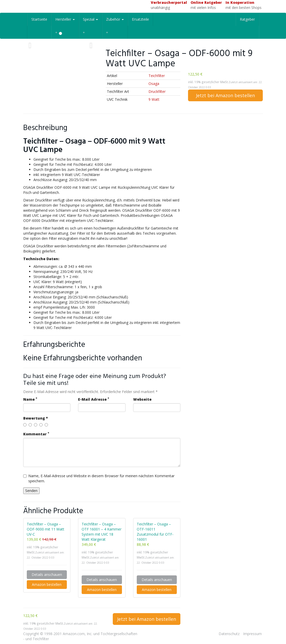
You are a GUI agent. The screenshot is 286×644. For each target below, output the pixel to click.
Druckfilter (157, 91)
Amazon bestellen (47, 584)
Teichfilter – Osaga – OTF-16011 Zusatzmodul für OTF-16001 (155, 532)
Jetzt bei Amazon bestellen (225, 95)
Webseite (142, 399)
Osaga (154, 84)
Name (30, 399)
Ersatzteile (140, 19)
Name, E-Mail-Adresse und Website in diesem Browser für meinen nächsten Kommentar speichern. (99, 478)
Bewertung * (36, 418)
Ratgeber (247, 19)
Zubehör (115, 19)
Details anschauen (47, 574)
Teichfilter (157, 76)
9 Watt (154, 99)
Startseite (39, 19)
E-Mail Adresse (94, 399)
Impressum (252, 634)
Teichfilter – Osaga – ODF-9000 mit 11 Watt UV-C (46, 529)
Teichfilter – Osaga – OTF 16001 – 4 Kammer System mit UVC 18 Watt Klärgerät (102, 532)
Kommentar (36, 434)
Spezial (90, 19)
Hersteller (65, 19)
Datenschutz (229, 634)
